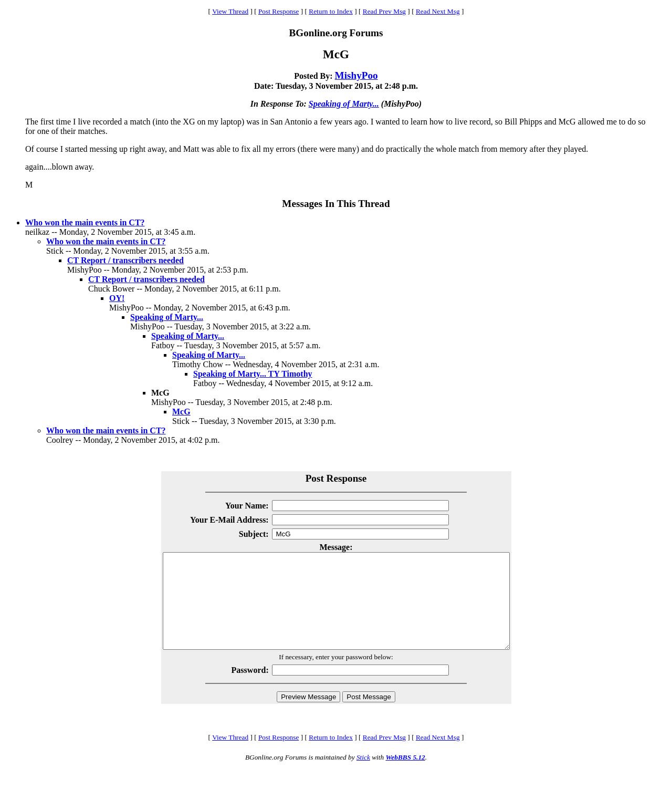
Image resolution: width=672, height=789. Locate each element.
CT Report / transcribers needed (125, 260)
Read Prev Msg (384, 11)
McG (181, 412)
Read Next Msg (438, 11)
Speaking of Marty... (344, 104)
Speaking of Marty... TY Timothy (253, 374)
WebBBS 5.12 (405, 776)
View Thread (230, 11)
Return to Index (331, 11)
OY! (117, 298)
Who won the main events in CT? (85, 222)
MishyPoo (356, 75)
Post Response (279, 11)
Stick (363, 776)
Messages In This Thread (336, 204)
